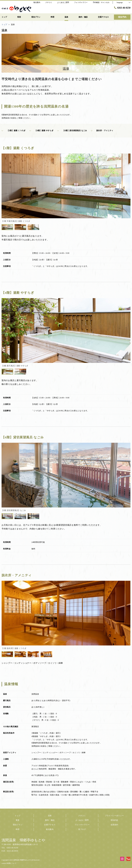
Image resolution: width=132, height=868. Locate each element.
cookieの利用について (9, 863)
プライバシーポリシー (114, 816)
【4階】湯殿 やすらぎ (41, 131)
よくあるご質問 (82, 820)
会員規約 (114, 825)
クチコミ (82, 816)
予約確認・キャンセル (101, 2)
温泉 (50, 816)
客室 (18, 820)
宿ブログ (82, 829)
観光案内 (50, 829)
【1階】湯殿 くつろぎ (14, 131)
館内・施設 (50, 820)
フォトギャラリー (82, 825)
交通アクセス (50, 825)
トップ (18, 816)
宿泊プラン (18, 825)
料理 (18, 829)
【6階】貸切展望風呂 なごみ (72, 131)
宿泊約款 (114, 820)
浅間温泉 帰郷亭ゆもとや (23, 840)
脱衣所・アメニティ (102, 131)
